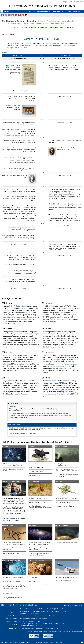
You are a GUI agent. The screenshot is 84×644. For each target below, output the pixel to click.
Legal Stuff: (13, 628)
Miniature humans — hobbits (38, 585)
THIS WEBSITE (47, 28)
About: (15, 609)
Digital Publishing (33, 624)
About (32, 11)
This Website (39, 609)
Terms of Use (23, 628)
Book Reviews (42, 619)
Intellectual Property (51, 628)
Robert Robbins (22, 306)
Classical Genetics (43, 11)
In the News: (13, 616)
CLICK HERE (14, 433)
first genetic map (59, 366)
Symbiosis (59, 481)
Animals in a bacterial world (65, 506)
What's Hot (78, 11)
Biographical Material (27, 625)
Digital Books (61, 611)
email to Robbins (21, 394)
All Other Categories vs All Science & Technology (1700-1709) (41, 642)
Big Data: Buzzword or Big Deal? (13, 577)
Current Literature (26, 616)
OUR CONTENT (34, 28)
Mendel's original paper (37, 468)
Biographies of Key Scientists (29, 613)
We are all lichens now (63, 502)
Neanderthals (33, 577)
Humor (38, 621)
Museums (39, 625)
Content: (14, 612)
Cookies (39, 628)
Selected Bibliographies (27, 619)
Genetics (22, 624)
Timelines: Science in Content (44, 611)
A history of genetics (36, 475)
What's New (67, 11)
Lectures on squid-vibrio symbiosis (67, 498)
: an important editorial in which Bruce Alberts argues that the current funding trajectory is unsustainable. (14, 501)
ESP (26, 28)
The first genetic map (36, 472)
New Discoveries (55, 616)
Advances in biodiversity (37, 502)
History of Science (61, 624)
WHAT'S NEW (58, 28)
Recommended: (12, 619)
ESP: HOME (5, 642)
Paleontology (8, 525)
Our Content (28, 609)
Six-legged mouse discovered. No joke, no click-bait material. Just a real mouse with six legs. (67, 579)
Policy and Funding (41, 616)
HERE (25, 417)
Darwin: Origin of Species (37, 464)
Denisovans (33, 581)
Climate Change (62, 525)
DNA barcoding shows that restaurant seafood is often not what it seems (41, 508)
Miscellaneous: (12, 621)
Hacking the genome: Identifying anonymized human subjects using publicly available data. (14, 587)
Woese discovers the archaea (38, 498)
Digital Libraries (47, 624)
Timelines (56, 11)
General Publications (26, 621)
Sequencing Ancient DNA (11, 553)
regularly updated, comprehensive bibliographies (59, 393)
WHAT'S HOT (70, 28)
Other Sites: (13, 625)
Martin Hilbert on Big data (11, 581)
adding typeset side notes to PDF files (60, 382)
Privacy (32, 628)
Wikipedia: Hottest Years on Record (67, 543)
